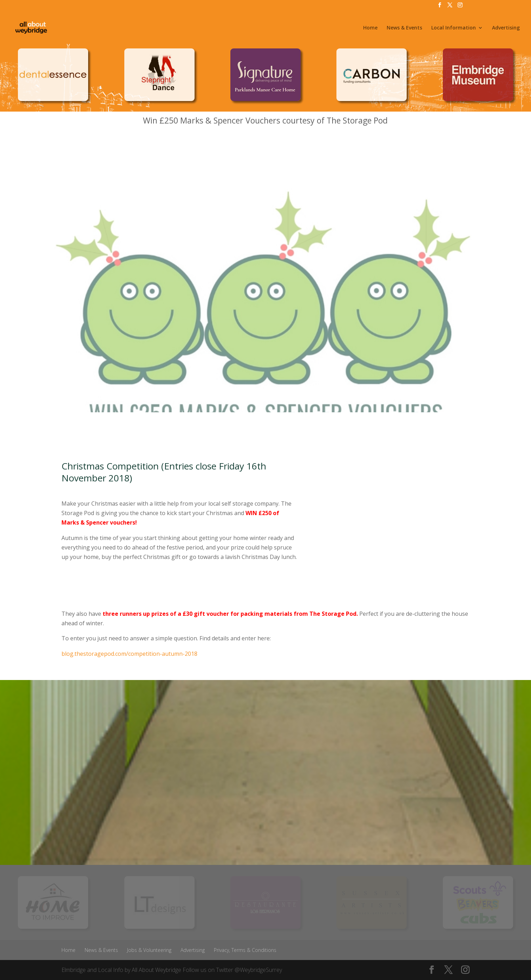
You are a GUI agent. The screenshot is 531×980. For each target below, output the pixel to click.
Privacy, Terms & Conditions (245, 950)
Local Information (454, 28)
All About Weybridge (156, 970)
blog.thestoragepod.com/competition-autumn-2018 (129, 654)
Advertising (506, 28)
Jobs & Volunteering (149, 950)
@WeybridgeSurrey (258, 970)
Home (370, 28)
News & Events (404, 28)
